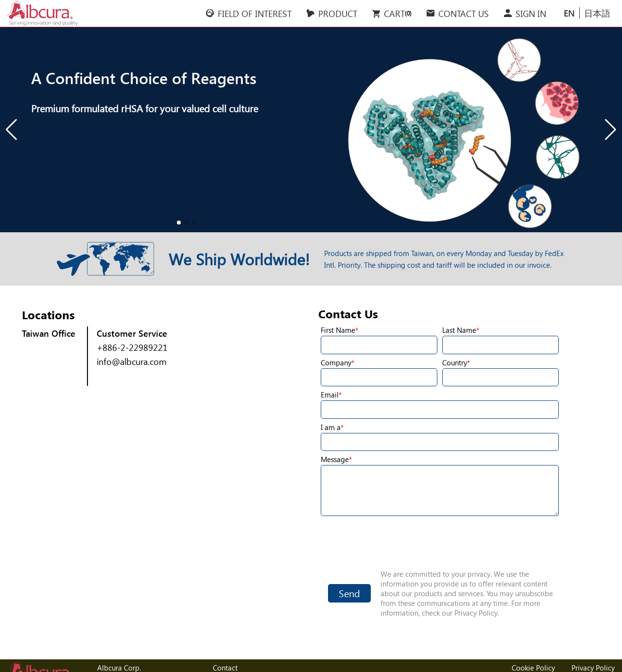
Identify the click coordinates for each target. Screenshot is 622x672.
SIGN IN (531, 13)
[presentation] (440, 542)
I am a (331, 427)
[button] (11, 130)
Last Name (459, 330)
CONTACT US (464, 13)
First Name (338, 330)
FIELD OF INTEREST (255, 13)
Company (336, 362)
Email (330, 395)
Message (335, 459)
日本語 (597, 13)
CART (391, 13)
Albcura (43, 14)
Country (455, 362)
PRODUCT (338, 13)
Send (349, 593)
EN (569, 13)
